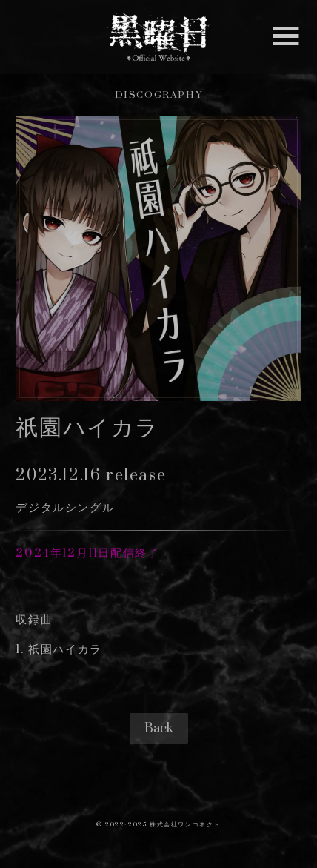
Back (159, 729)
